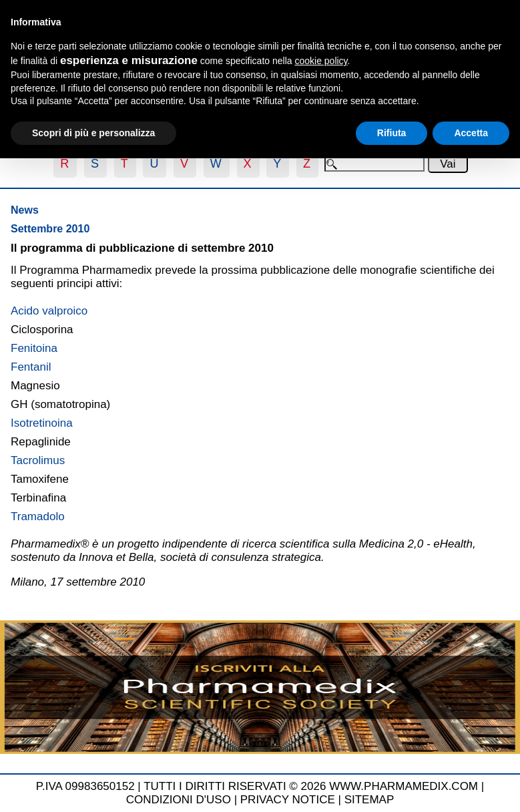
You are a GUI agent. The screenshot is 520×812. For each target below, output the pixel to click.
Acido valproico (49, 311)
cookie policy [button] (321, 61)
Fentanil (31, 367)
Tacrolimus (38, 460)
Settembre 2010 (50, 229)
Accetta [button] (471, 133)
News (25, 210)
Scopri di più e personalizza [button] (93, 133)
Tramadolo (38, 517)
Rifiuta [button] (392, 133)
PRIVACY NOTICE (288, 800)
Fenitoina (34, 348)
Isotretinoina (42, 423)
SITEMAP (369, 800)
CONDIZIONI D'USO (179, 800)
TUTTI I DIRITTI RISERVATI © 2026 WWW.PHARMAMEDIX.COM (311, 786)
